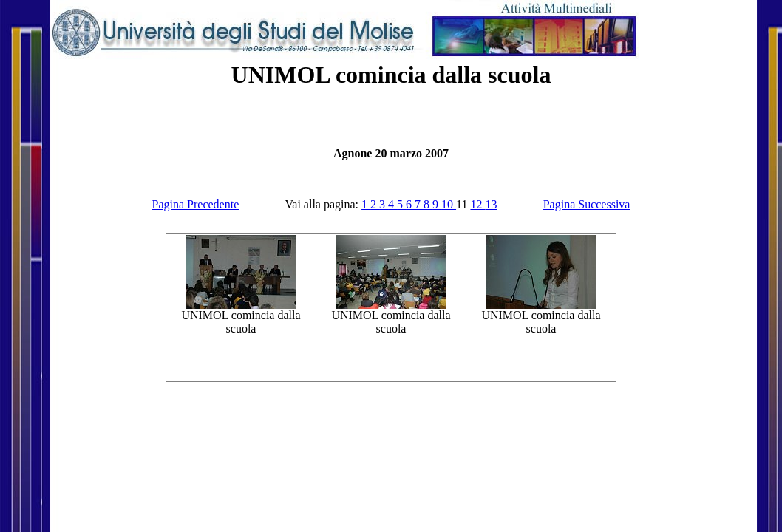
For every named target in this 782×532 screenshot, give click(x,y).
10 (449, 204)
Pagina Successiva (587, 204)
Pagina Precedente (196, 204)
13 (491, 204)
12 (477, 204)
